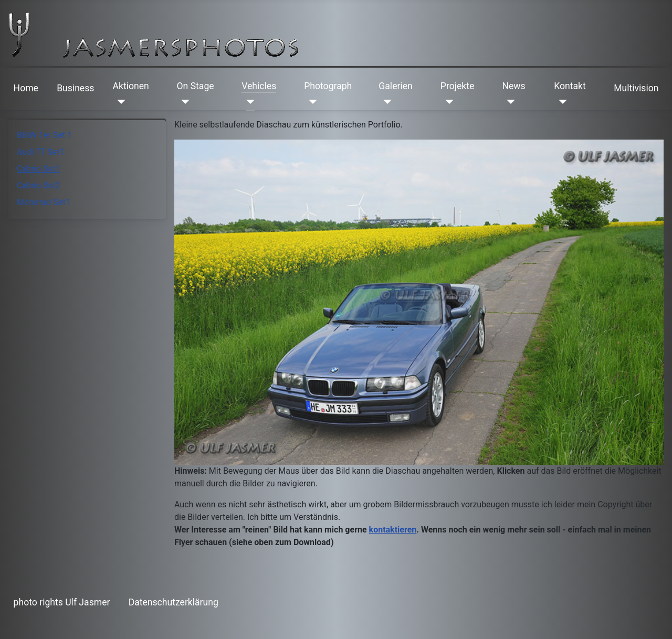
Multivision (636, 88)
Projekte (457, 86)
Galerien (395, 86)
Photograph (328, 86)
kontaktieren (393, 530)
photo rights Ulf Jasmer (62, 602)
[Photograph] (311, 102)
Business (75, 88)
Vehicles (259, 86)
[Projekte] (447, 102)
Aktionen (131, 86)
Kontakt (570, 86)
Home (26, 88)
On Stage (195, 86)
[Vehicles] (248, 102)
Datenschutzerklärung (174, 602)
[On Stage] (183, 102)
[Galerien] (385, 102)
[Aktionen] (119, 102)
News (513, 86)
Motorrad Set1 (44, 202)
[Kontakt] (560, 102)
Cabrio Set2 (39, 185)
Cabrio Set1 (39, 169)
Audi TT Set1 (41, 152)
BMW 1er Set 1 (44, 135)
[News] (508, 102)
